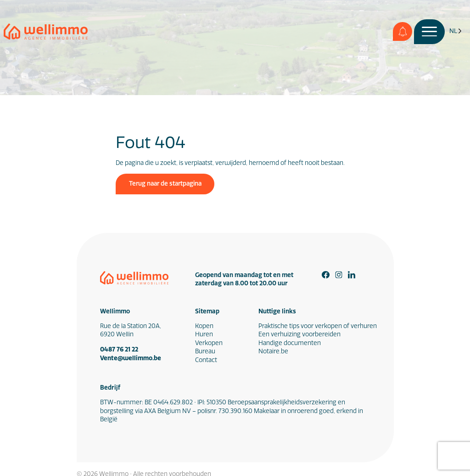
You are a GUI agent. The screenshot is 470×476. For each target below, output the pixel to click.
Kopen (204, 326)
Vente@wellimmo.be (131, 358)
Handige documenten (290, 343)
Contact (206, 360)
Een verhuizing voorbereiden (299, 334)
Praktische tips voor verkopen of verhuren (318, 326)
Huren (204, 334)
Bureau (205, 351)
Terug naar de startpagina (165, 184)
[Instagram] (339, 275)
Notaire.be (273, 351)
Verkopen (209, 343)
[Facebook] (326, 275)
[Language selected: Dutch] (456, 31)
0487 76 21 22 (119, 349)
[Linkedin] (352, 275)
